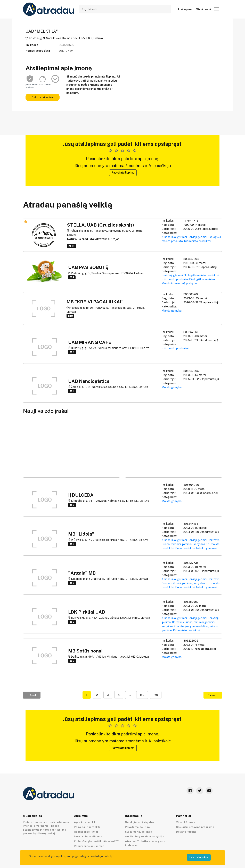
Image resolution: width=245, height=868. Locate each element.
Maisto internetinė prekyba (179, 283)
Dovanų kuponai (187, 832)
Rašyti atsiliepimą (43, 97)
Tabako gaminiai (206, 548)
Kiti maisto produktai (198, 241)
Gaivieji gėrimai (197, 237)
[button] (216, 9)
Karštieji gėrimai (172, 275)
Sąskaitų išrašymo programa (195, 827)
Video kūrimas (186, 822)
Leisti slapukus (199, 857)
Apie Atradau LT (85, 822)
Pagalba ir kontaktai (88, 827)
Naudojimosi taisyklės (140, 822)
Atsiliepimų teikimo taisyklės (145, 836)
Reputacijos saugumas (89, 846)
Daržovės (214, 540)
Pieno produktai (185, 548)
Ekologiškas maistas (202, 279)
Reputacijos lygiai (86, 832)
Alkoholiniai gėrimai (174, 237)
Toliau (213, 695)
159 (142, 695)
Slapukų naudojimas (138, 832)
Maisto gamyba (172, 311)
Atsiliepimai (185, 9)
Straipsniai (203, 9)
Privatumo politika (137, 827)
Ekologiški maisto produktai (201, 275)
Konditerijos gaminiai (187, 626)
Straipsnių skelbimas (88, 836)
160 (156, 695)
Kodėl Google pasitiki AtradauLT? (96, 841)
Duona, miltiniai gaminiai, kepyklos (183, 544)
